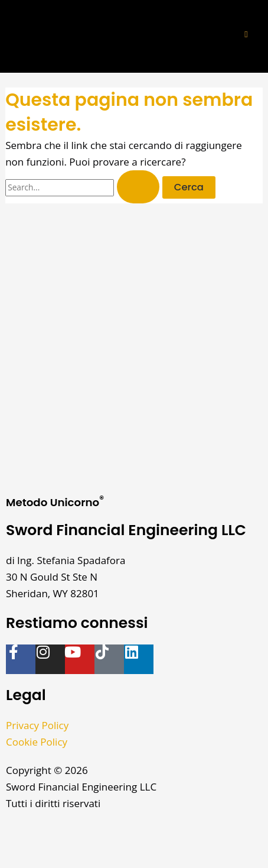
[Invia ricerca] (138, 187)
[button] (246, 35)
